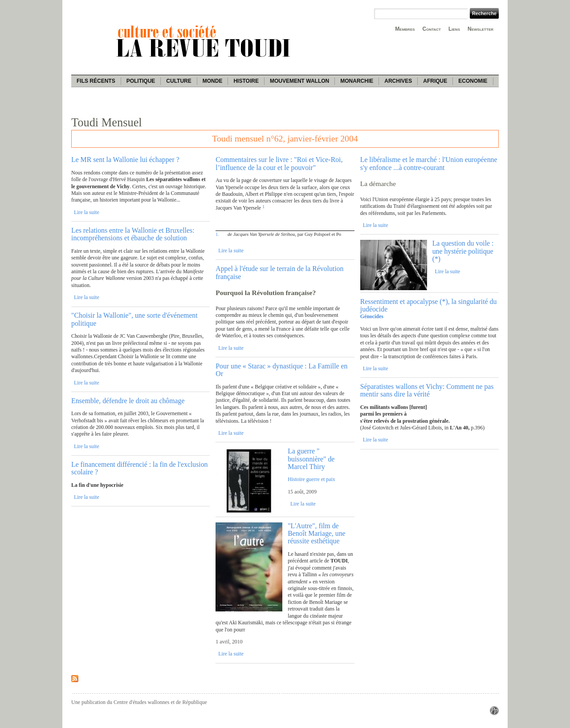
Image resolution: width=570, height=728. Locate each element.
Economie (473, 81)
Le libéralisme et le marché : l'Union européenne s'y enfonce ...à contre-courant (429, 163)
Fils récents (96, 81)
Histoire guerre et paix (311, 479)
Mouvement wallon (299, 81)
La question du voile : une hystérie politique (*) (463, 251)
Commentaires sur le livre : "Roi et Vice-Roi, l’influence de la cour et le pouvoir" (279, 163)
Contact (432, 29)
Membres (405, 29)
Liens (454, 29)
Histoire (246, 81)
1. (217, 234)
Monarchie (357, 81)
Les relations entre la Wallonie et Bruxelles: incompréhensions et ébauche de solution (133, 234)
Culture (179, 81)
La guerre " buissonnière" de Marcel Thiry (311, 459)
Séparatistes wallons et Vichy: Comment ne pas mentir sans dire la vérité (427, 390)
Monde (213, 81)
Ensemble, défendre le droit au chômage (128, 401)
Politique (141, 81)
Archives (398, 81)
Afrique (435, 81)
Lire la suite (87, 212)
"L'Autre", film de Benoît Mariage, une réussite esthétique (316, 534)
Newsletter (480, 29)
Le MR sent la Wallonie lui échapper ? (125, 160)
